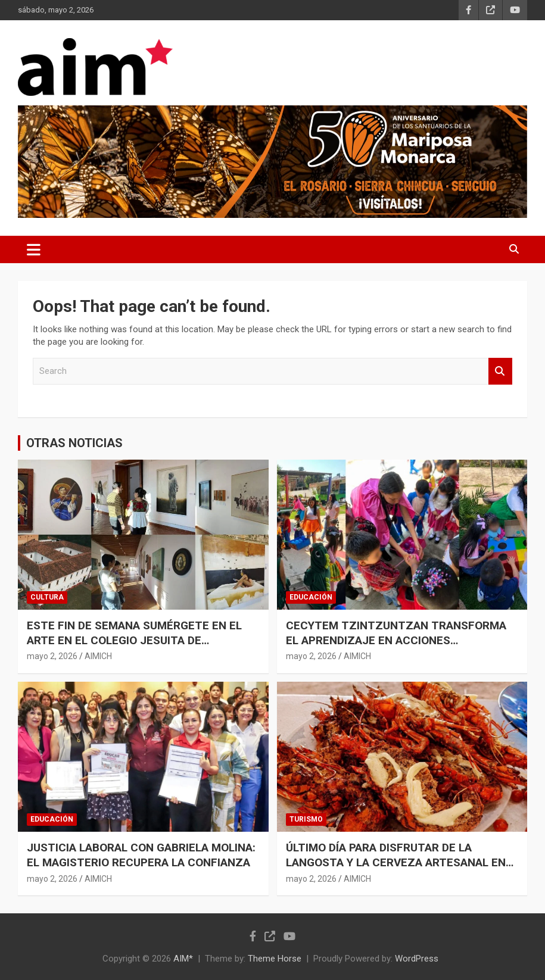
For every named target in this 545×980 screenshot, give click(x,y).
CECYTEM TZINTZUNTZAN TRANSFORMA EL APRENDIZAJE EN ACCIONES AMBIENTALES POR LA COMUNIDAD (396, 640)
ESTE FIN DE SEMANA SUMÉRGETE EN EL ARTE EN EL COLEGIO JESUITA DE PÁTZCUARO (134, 640)
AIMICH (98, 656)
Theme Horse (275, 959)
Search (500, 371)
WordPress (417, 959)
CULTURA (47, 597)
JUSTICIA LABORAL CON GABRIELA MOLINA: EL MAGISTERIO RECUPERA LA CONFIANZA (141, 855)
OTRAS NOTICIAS (74, 443)
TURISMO (306, 819)
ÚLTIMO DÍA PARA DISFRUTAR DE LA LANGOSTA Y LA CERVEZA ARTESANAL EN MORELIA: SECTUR (396, 862)
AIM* (183, 959)
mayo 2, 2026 (52, 656)
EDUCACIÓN (311, 597)
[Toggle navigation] (34, 249)
